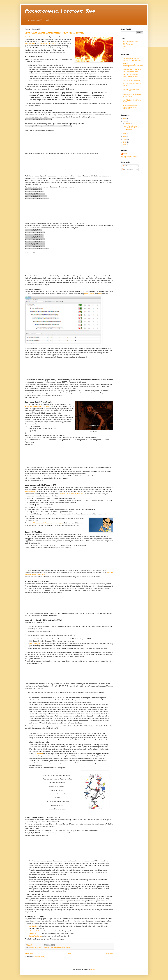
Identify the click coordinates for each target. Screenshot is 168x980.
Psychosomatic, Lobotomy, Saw (60, 11)
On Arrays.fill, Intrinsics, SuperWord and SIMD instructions (130, 107)
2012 (125, 145)
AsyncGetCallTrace (36, 948)
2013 (125, 142)
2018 (125, 119)
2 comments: (38, 945)
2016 (125, 134)
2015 (125, 137)
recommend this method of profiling (37, 406)
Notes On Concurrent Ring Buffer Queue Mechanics (131, 76)
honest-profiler (89, 294)
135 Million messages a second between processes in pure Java (133, 65)
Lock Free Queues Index (130, 42)
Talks (124, 47)
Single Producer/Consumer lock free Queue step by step (133, 70)
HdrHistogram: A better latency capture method (132, 95)
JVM (52, 948)
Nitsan (125, 154)
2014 (125, 139)
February (128, 124)
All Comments (127, 169)
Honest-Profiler (30, 492)
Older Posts (109, 953)
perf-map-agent (35, 644)
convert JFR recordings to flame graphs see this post (45, 523)
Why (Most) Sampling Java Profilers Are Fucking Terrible (132, 59)
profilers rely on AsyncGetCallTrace (72, 494)
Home (69, 953)
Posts (125, 166)
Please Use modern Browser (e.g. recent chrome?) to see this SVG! (43, 845)
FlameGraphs (30, 37)
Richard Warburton (35, 936)
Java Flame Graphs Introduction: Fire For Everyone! (54, 33)
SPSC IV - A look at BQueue (132, 80)
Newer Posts (29, 953)
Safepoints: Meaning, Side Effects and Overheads (131, 90)
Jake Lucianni (33, 933)
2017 (125, 121)
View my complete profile (129, 157)
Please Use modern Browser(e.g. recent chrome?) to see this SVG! (43, 140)
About (124, 49)
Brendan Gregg (34, 926)
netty (100, 294)
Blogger (93, 969)
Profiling (68, 948)
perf (55, 948)
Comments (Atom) (39, 957)
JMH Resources (128, 44)
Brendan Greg (30, 44)
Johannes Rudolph (35, 931)
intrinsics (40, 754)
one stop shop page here (48, 44)
